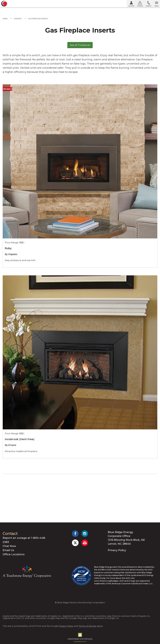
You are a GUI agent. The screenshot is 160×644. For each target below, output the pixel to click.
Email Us (8, 550)
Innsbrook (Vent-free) (20, 439)
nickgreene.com (80, 641)
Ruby (8, 248)
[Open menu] (156, 4)
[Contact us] (148, 4)
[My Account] (131, 4)
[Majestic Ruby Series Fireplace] (80, 161)
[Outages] (140, 4)
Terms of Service (87, 626)
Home (5, 19)
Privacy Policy (117, 550)
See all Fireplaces (80, 45)
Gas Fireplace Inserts (38, 19)
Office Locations (14, 554)
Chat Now (9, 546)
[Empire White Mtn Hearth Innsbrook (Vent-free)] (80, 352)
